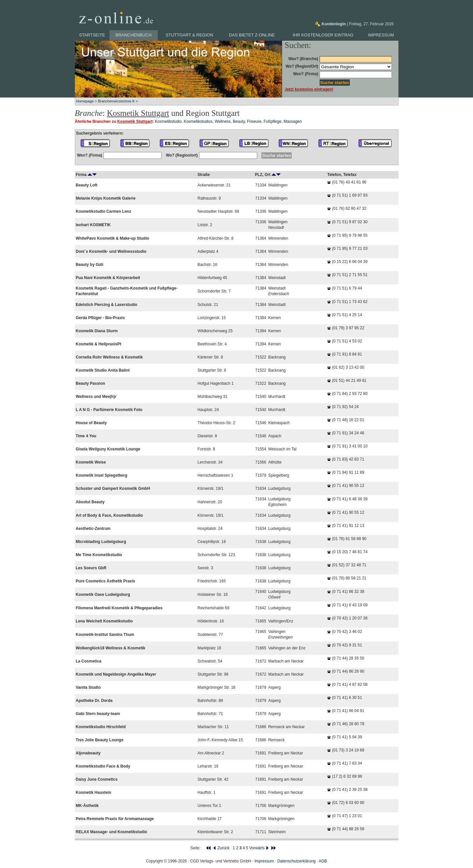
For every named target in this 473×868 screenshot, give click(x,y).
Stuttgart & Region (189, 35)
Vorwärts (259, 848)
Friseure (254, 121)
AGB (323, 861)
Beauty (239, 121)
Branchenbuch (134, 35)
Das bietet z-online (252, 35)
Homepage (85, 101)
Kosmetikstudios (198, 121)
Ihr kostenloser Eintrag (323, 35)
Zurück (221, 848)
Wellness (223, 121)
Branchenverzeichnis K (116, 101)
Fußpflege (273, 121)
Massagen (293, 121)
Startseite (92, 35)
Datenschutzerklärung (296, 861)
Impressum (381, 35)
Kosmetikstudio (168, 121)
